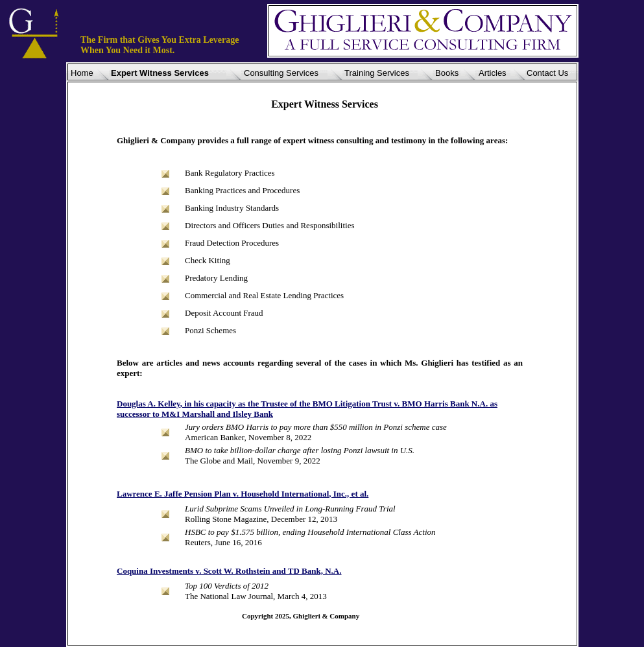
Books (447, 73)
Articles (493, 73)
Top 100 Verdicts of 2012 (227, 586)
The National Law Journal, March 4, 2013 (256, 596)
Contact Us (547, 73)
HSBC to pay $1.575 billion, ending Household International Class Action (310, 532)
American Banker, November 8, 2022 (248, 437)
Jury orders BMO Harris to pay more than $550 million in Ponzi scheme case (316, 427)
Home (82, 73)
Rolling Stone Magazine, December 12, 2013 (261, 519)
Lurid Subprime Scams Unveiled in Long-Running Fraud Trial (290, 509)
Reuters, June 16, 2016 (223, 542)
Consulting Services (281, 73)
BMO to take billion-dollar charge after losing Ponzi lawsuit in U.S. (300, 450)
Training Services (377, 73)
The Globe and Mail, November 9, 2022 (253, 461)
